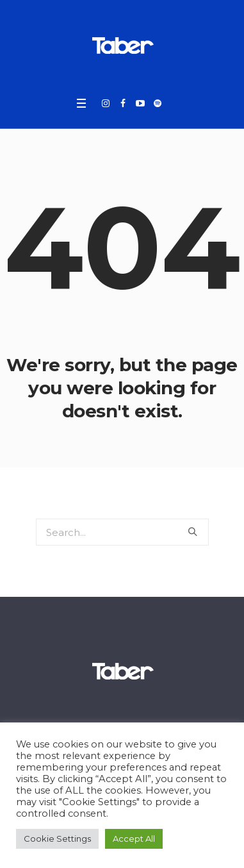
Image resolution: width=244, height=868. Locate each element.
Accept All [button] (134, 839)
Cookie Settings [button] (57, 839)
